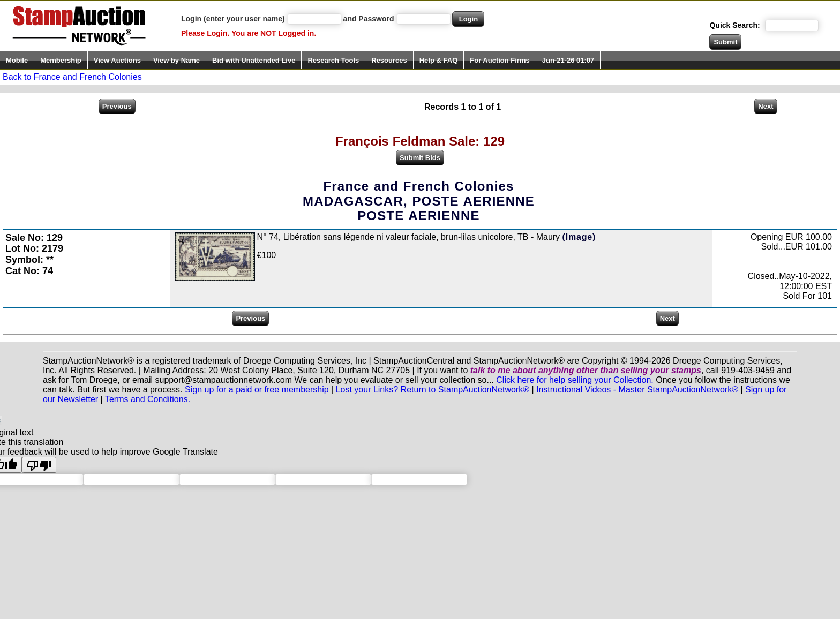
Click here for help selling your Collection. (575, 380)
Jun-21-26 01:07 (568, 60)
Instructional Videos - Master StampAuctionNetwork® (637, 390)
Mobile (17, 60)
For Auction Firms (500, 60)
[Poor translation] (39, 465)
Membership (61, 60)
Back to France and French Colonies (72, 77)
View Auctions (117, 60)
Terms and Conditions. (148, 399)
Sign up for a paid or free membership (257, 390)
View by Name (177, 60)
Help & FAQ (439, 60)
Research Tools (333, 60)
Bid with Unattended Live (254, 60)
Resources (389, 60)
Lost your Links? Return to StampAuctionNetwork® (433, 390)
